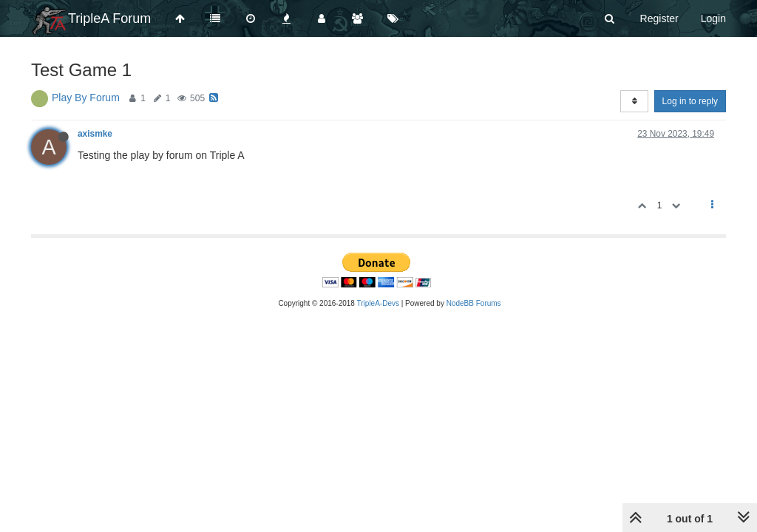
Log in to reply (690, 101)
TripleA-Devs (378, 303)
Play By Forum (86, 98)
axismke (95, 134)
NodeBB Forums (474, 303)
